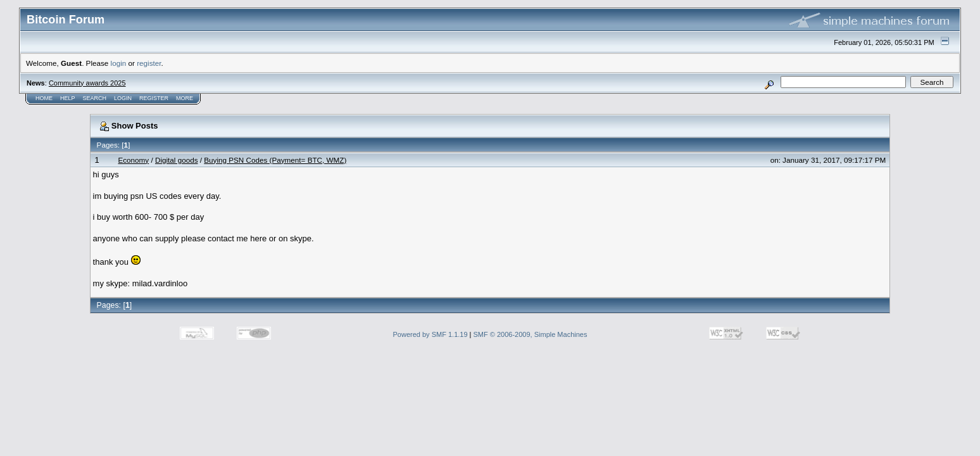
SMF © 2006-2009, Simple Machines (531, 334)
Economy (133, 160)
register (149, 63)
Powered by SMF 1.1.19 (430, 334)
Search (95, 98)
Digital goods (177, 160)
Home (44, 98)
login (119, 63)
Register (154, 98)
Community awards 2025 (87, 83)
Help (68, 98)
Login (123, 98)
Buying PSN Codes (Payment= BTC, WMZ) (275, 160)
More (185, 98)
